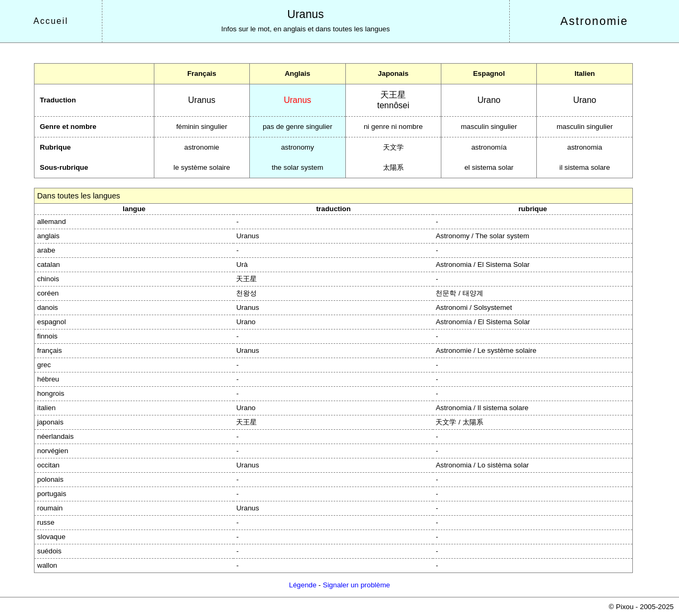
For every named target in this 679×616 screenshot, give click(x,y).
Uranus (306, 14)
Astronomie (594, 21)
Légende (303, 585)
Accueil (51, 21)
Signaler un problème (357, 585)
